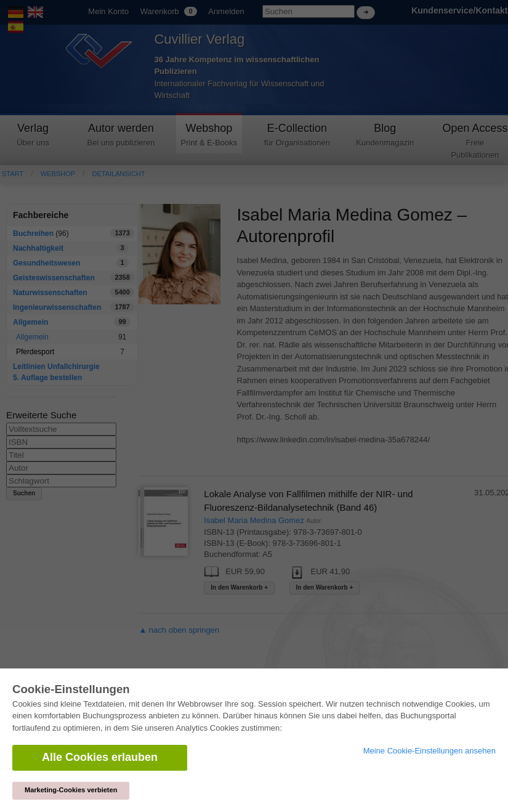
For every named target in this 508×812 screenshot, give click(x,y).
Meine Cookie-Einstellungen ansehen (429, 751)
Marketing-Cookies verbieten (71, 790)
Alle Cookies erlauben (100, 757)
